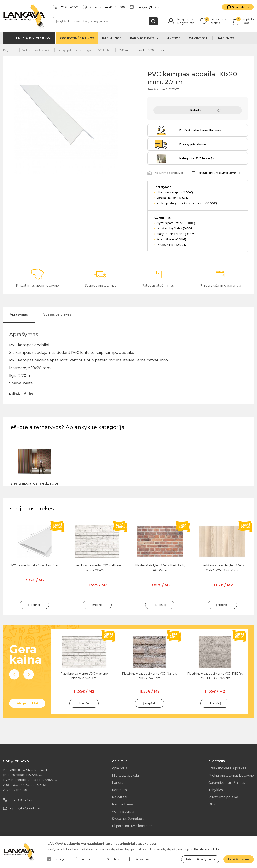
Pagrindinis (10, 50)
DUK (212, 804)
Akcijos (174, 38)
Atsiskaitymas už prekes (227, 768)
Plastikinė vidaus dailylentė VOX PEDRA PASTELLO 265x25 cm (215, 676)
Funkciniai (82, 859)
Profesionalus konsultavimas (200, 130)
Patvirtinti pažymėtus (200, 859)
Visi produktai (27, 703)
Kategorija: (197, 158)
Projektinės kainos (77, 38)
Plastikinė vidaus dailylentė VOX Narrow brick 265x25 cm (150, 676)
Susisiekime (241, 7)
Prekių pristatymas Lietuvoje (231, 775)
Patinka (196, 110)
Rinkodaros (140, 859)
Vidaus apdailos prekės (37, 50)
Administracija (123, 812)
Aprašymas (19, 314)
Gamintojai (199, 38)
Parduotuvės (123, 804)
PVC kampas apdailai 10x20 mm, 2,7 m (143, 50)
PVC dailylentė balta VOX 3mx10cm (34, 565)
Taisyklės (216, 790)
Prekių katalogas (33, 38)
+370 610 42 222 (65, 7)
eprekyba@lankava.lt (147, 7)
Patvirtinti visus (239, 859)
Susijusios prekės (57, 314)
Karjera (118, 783)
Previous (14, 675)
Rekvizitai (120, 797)
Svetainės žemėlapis (128, 819)
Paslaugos (112, 38)
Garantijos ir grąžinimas (227, 783)
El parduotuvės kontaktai (133, 826)
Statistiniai (111, 859)
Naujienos (225, 38)
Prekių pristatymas (193, 144)
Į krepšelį (34, 605)
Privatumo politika (223, 797)
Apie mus (119, 768)
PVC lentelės (105, 50)
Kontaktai (120, 790)
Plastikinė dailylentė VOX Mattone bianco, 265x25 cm (84, 676)
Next (29, 675)
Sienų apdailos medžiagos (75, 50)
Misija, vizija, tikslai (126, 775)
